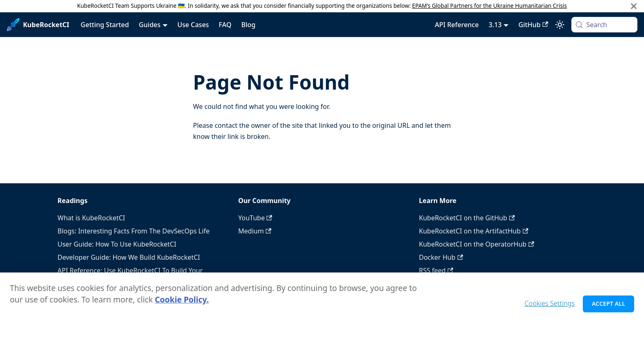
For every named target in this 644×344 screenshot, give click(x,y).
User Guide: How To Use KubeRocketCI (117, 244)
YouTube (255, 218)
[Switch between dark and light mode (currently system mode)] (560, 25)
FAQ (225, 25)
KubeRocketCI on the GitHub (467, 218)
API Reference (457, 25)
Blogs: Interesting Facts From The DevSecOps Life (133, 231)
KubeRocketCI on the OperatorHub (476, 244)
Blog (248, 25)
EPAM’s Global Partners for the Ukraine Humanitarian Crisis (489, 6)
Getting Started (105, 25)
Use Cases (193, 25)
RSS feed (436, 270)
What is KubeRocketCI (91, 218)
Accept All (608, 306)
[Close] (634, 6)
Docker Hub (441, 257)
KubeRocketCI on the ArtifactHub (474, 231)
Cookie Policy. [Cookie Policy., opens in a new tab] (182, 302)
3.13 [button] (495, 25)
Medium (255, 231)
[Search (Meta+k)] (604, 25)
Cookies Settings (550, 306)
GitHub (533, 25)
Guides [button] (150, 25)
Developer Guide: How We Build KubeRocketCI (129, 257)
